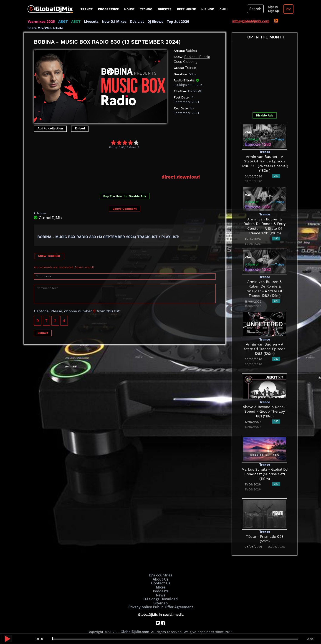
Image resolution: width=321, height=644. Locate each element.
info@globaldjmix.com (251, 21)
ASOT (75, 22)
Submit (43, 327)
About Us (160, 573)
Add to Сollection (50, 122)
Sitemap (161, 596)
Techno (146, 9)
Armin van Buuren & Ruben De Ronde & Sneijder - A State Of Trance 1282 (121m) (265, 280)
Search (255, 9)
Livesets (90, 22)
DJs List (135, 22)
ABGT (62, 22)
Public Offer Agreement (172, 600)
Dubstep (165, 9)
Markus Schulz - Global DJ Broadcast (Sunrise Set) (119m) (265, 468)
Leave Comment (125, 203)
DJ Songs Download (161, 592)
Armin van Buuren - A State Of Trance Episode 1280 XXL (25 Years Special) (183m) (265, 155)
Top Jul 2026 (175, 22)
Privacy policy (141, 600)
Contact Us (161, 577)
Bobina (191, 45)
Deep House (186, 9)
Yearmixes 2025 (41, 22)
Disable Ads (265, 109)
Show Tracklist (49, 250)
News (160, 589)
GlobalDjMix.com (135, 625)
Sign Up (273, 11)
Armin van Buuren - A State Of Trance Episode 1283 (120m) (265, 343)
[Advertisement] (117, 156)
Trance (87, 9)
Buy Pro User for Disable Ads (125, 190)
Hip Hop (208, 9)
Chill (224, 9)
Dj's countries (161, 569)
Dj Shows (153, 22)
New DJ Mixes (113, 22)
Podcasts (160, 585)
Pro (288, 9)
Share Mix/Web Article (207, 22)
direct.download (181, 171)
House (129, 9)
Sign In (272, 7)
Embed (80, 122)
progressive (108, 9)
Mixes (161, 581)
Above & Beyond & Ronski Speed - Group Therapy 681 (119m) (265, 405)
